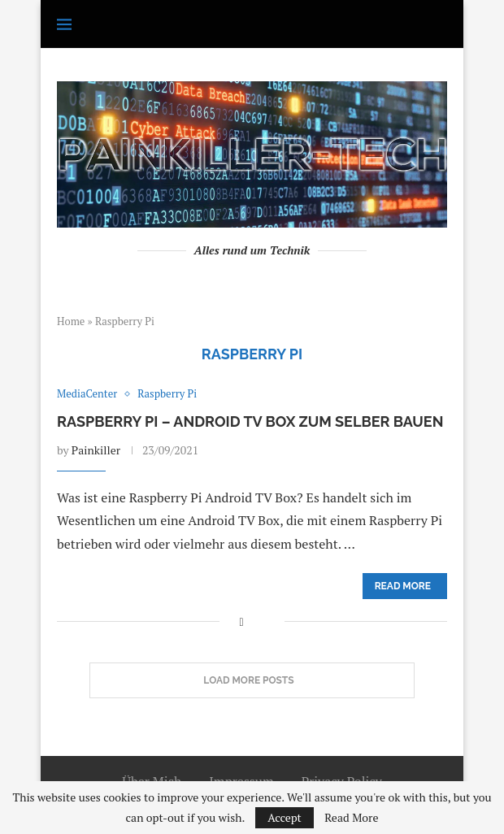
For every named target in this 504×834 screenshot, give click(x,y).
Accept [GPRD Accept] (285, 817)
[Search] (439, 24)
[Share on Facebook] (241, 621)
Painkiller (96, 450)
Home (71, 321)
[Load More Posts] (252, 680)
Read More (351, 818)
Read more (403, 586)
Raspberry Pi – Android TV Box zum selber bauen (250, 421)
